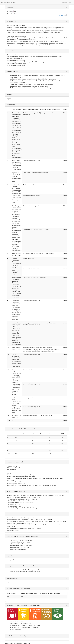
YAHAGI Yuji (62, 15)
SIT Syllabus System (9, 2)
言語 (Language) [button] (67, 2)
